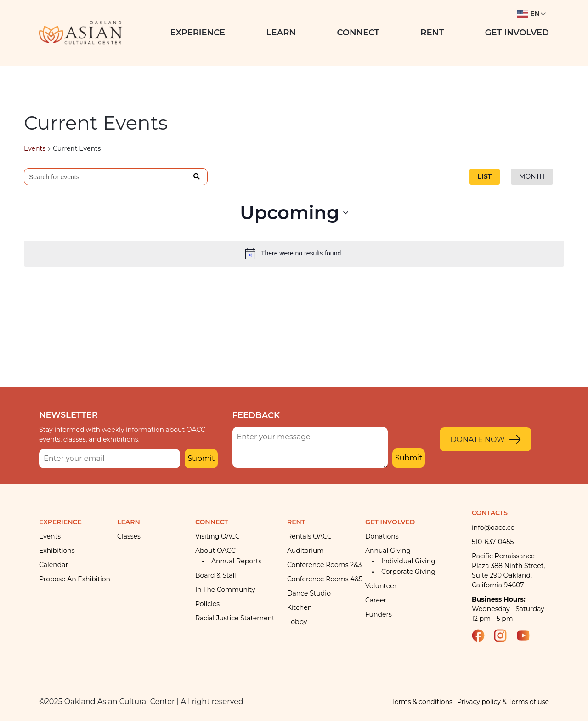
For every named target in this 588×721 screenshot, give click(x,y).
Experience (198, 33)
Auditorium (305, 551)
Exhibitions (57, 551)
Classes (129, 536)
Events (35, 148)
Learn (281, 33)
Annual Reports (236, 561)
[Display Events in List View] (485, 177)
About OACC (215, 551)
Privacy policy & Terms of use (503, 702)
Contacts (490, 513)
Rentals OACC (309, 536)
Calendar (54, 565)
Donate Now (478, 440)
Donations (382, 536)
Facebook (482, 636)
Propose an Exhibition (75, 579)
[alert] (294, 254)
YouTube (527, 636)
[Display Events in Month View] (532, 177)
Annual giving (388, 551)
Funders (379, 614)
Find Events (197, 177)
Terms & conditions (422, 702)
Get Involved (517, 33)
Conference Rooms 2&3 (324, 565)
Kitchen (300, 607)
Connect (358, 33)
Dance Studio (309, 593)
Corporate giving (408, 572)
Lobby (297, 622)
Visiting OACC (218, 536)
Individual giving (408, 561)
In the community (225, 590)
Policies (207, 604)
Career (376, 600)
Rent (432, 33)
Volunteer (381, 586)
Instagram (504, 636)
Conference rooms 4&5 (325, 579)
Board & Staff (216, 575)
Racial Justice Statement (235, 618)
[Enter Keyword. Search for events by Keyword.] (105, 177)
